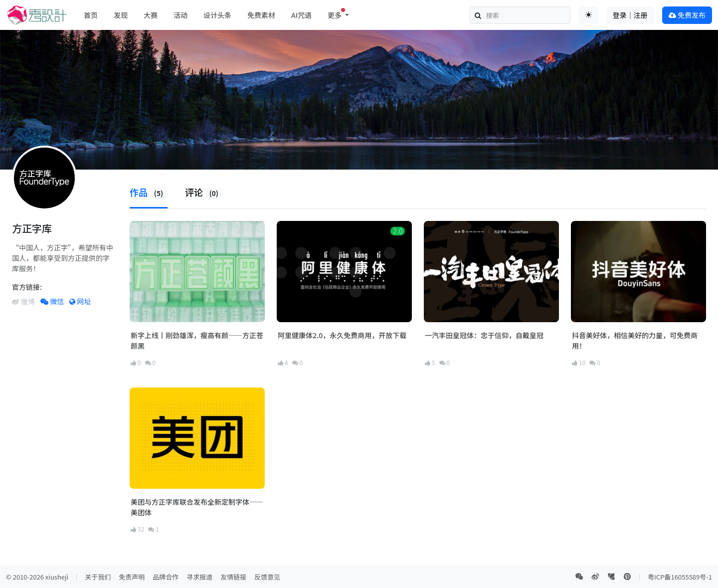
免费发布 (687, 15)
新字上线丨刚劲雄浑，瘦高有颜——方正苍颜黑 (197, 340)
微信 (52, 301)
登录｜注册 (630, 15)
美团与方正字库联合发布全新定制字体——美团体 (197, 507)
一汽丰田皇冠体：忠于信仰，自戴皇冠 (484, 335)
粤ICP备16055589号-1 (680, 577)
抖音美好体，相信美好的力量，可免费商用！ (635, 340)
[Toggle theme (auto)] (588, 15)
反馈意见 (267, 577)
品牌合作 (166, 577)
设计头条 (217, 15)
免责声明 (132, 577)
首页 (91, 15)
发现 (121, 15)
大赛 (151, 15)
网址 (80, 301)
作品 (149, 192)
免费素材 (261, 15)
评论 (204, 192)
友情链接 (233, 577)
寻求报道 (199, 577)
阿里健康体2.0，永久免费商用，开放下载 (342, 335)
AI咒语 (301, 15)
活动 (180, 15)
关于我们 (98, 577)
